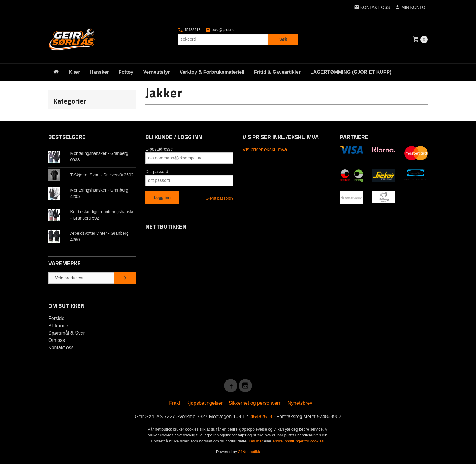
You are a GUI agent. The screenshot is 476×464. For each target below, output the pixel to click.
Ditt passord (157, 172)
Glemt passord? (219, 198)
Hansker (99, 72)
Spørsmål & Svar (67, 333)
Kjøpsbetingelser (204, 403)
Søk (283, 39)
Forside (56, 318)
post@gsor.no (220, 30)
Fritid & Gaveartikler (277, 72)
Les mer (256, 441)
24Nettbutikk (249, 452)
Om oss (57, 340)
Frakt (175, 403)
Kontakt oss (61, 348)
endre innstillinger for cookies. (299, 441)
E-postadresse (159, 149)
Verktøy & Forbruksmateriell (212, 72)
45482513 (189, 30)
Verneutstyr (156, 72)
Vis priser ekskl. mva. (265, 150)
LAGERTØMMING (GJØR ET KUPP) (351, 72)
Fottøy (126, 72)
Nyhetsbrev (300, 403)
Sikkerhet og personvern (255, 403)
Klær (74, 72)
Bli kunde (58, 326)
